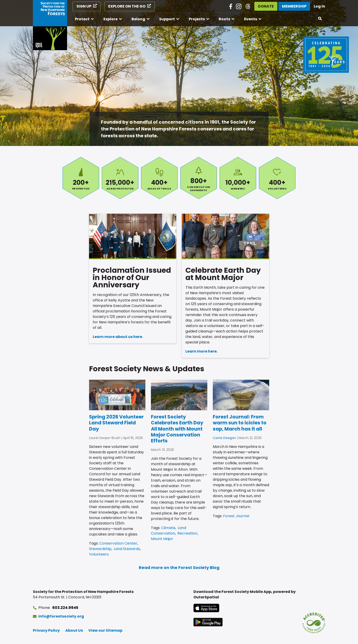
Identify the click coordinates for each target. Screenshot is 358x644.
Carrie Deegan (224, 438)
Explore (111, 19)
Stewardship (100, 549)
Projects (197, 19)
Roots (224, 19)
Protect (82, 19)
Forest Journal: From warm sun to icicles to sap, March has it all (240, 423)
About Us (74, 630)
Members (238, 178)
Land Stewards (127, 549)
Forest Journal (236, 516)
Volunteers (277, 178)
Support (167, 19)
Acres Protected (120, 178)
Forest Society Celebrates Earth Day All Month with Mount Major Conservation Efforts (177, 429)
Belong (138, 19)
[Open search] (320, 19)
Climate (168, 528)
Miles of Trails (159, 178)
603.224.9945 (65, 608)
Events (251, 19)
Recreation (187, 533)
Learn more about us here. (118, 337)
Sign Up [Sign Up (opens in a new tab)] (84, 6)
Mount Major (162, 539)
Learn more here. (201, 351)
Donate (266, 6)
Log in (319, 6)
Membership (294, 6)
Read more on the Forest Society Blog (179, 567)
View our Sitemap (105, 630)
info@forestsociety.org (61, 616)
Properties (81, 178)
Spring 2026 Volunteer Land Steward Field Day (116, 423)
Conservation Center (118, 543)
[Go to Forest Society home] (50, 25)
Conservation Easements (199, 178)
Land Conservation (168, 531)
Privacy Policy (46, 630)
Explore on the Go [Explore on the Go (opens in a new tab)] (127, 6)
